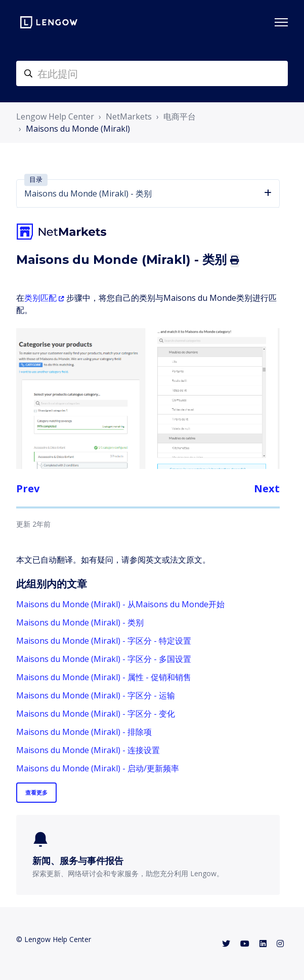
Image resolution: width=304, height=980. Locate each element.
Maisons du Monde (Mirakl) (78, 129)
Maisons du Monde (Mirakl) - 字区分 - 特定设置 (104, 641)
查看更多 (36, 792)
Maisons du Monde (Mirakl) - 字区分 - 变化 (96, 714)
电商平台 (180, 116)
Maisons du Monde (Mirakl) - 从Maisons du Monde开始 (120, 604)
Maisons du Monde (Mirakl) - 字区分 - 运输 (96, 695)
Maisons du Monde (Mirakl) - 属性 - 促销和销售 (104, 677)
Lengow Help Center (55, 116)
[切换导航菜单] (281, 22)
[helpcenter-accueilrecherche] (152, 73)
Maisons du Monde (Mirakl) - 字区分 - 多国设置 (104, 659)
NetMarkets (129, 116)
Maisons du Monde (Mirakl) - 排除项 (84, 732)
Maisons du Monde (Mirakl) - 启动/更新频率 (98, 768)
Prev (28, 488)
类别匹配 (40, 298)
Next (267, 488)
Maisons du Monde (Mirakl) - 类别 (80, 622)
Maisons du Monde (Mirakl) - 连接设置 (88, 750)
